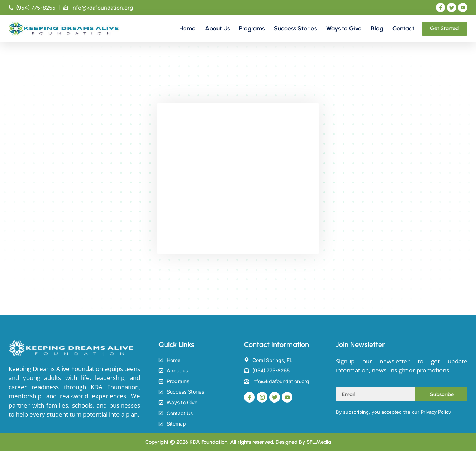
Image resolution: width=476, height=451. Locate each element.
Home (187, 28)
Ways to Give (344, 28)
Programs (252, 28)
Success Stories (295, 28)
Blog (377, 28)
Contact (403, 28)
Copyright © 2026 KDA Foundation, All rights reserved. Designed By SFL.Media (238, 442)
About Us (217, 28)
